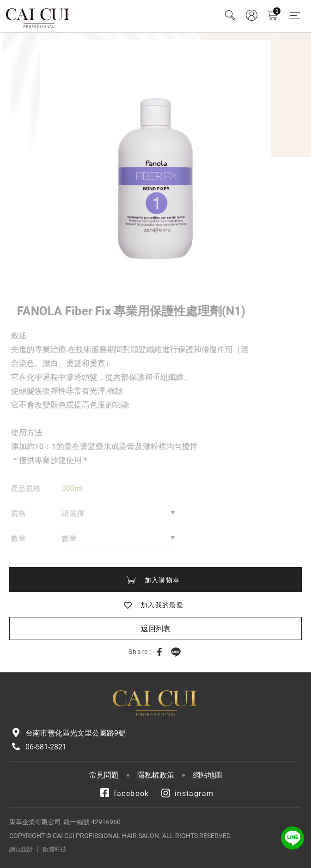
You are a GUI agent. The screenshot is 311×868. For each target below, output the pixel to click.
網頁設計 (21, 849)
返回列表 (156, 629)
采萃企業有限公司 (38, 16)
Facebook (159, 652)
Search (230, 15)
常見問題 (104, 775)
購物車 (277, 11)
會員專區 (251, 15)
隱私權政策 (156, 775)
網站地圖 (207, 775)
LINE (176, 652)
